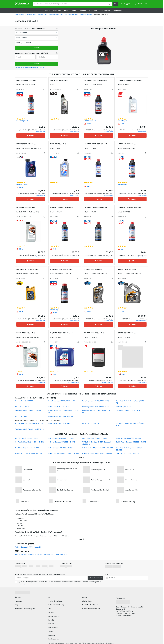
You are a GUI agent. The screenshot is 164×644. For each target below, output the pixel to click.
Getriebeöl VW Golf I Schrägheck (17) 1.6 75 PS (64, 412)
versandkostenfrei (141, 321)
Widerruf (51, 610)
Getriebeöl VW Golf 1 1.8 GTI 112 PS (61, 416)
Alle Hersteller (87, 598)
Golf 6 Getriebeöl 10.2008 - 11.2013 (95, 438)
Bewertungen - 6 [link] (22, 184)
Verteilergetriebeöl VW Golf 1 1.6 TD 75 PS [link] (29, 429)
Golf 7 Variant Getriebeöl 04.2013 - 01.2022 (30, 442)
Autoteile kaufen (19, 15)
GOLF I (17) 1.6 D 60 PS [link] (90, 423)
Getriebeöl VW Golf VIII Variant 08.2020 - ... (30, 454)
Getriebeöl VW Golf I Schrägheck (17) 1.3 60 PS (131, 402)
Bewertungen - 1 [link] (22, 121)
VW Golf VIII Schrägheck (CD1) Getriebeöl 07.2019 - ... (97, 443)
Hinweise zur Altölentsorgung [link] (25, 606)
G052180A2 (39, 552)
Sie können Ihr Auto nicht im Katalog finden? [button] (30, 68)
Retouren (52, 632)
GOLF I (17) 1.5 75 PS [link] (123, 407)
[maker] (36, 33)
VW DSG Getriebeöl (21, 544)
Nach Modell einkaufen (90, 602)
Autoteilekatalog (31, 15)
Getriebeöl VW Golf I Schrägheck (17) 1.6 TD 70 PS (131, 424)
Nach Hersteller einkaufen (91, 606)
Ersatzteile (57, 10)
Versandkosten (41, 132)
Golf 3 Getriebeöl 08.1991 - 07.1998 (27, 448)
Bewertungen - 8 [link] (124, 121)
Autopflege (93, 10)
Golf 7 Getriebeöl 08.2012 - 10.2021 (27, 438)
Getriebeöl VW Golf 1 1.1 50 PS (25, 401)
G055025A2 (55, 552)
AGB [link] (50, 606)
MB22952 (64, 552)
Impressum (18, 598)
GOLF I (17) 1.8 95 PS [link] (22, 416)
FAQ (50, 594)
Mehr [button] (24, 581)
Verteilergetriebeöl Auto (56, 15)
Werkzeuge (117, 10)
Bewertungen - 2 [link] (90, 121)
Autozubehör (105, 10)
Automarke (45, 10)
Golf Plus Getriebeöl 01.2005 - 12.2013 (62, 442)
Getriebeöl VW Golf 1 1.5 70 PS (59, 407)
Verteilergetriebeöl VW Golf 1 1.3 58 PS (96, 401)
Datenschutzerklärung (56, 602)
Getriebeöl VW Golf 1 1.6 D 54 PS (60, 423)
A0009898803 (29, 552)
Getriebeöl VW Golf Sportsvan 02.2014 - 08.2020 (130, 449)
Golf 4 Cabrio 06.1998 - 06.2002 (127, 454)
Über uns (18, 594)
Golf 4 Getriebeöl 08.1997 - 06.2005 (61, 438)
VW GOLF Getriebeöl (86, 15)
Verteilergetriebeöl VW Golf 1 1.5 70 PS (96, 407)
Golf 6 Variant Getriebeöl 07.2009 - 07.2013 (131, 442)
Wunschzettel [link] (53, 625)
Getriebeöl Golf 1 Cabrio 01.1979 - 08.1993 (97, 454)
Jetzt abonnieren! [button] (96, 575)
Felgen (74, 10)
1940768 (47, 552)
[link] (141, 4)
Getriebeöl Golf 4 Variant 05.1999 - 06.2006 (98, 448)
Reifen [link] (84, 594)
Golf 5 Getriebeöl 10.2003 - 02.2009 (129, 438)
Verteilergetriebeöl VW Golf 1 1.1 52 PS (62, 401)
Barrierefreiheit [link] (53, 636)
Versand (51, 621)
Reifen (66, 10)
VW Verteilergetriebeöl (71, 15)
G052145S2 (19, 552)
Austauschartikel (54, 613)
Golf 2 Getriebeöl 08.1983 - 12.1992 (61, 448)
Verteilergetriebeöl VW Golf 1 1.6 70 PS (28, 411)
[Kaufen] (31, 135)
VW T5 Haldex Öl (35, 544)
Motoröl (83, 10)
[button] (109, 4)
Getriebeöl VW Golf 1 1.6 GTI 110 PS (128, 411)
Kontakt (51, 617)
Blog (16, 602)
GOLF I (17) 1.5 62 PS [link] (22, 407)
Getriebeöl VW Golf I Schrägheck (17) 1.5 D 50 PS (31, 424)
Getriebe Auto (42, 15)
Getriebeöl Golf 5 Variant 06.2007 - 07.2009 (64, 454)
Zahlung (51, 629)
